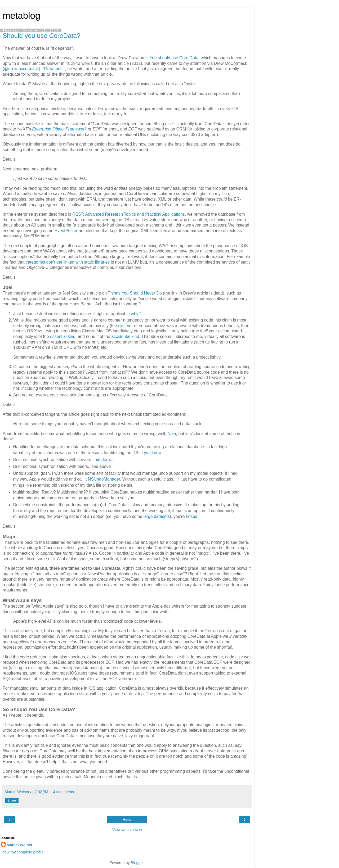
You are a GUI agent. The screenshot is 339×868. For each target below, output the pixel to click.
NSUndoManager (104, 479)
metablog (21, 16)
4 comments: (64, 792)
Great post (54, 69)
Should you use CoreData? (42, 36)
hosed (192, 516)
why (135, 314)
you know (153, 453)
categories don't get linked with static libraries (68, 262)
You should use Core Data (174, 58)
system (125, 326)
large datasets (156, 516)
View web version (127, 830)
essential (58, 336)
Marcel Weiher (19, 845)
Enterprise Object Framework (59, 129)
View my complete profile (23, 852)
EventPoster (66, 231)
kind (72, 336)
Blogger (137, 863)
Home (127, 820)
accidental (121, 336)
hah (98, 460)
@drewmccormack (21, 69)
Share (12, 801)
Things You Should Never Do (135, 293)
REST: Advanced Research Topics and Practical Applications (129, 214)
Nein (172, 434)
